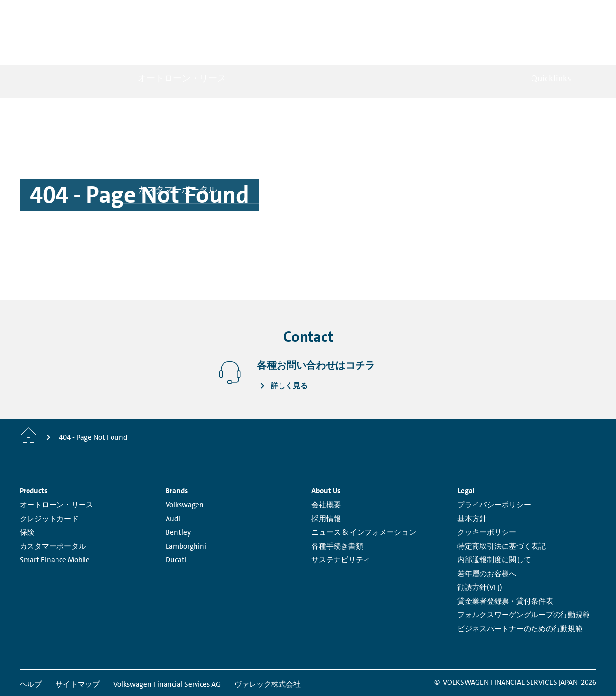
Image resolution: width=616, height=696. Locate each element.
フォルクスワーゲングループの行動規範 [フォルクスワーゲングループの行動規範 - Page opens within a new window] (524, 572)
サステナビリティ (341, 517)
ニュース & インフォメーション (364, 489)
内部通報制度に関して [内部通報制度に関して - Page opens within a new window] (494, 517)
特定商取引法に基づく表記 (502, 503)
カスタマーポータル (53, 503)
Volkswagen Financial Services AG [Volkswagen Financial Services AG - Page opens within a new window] (167, 641)
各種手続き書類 (337, 503)
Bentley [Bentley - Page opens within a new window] (178, 489)
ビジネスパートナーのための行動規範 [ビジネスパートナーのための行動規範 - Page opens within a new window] (520, 585)
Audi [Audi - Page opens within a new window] (173, 475)
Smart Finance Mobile (55, 517)
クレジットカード (49, 475)
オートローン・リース (56, 462)
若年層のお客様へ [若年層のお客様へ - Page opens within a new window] (487, 530)
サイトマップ (78, 641)
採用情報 (326, 475)
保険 (27, 489)
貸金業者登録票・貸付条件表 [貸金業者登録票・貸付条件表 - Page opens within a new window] (505, 558)
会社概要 (326, 462)
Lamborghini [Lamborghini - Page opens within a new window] (186, 503)
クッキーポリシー (487, 489)
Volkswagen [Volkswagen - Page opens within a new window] (185, 462)
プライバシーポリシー (494, 462)
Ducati (176, 517)
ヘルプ (31, 641)
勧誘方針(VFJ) (480, 544)
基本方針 (472, 475)
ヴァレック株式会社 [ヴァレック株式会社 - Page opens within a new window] (267, 641)
